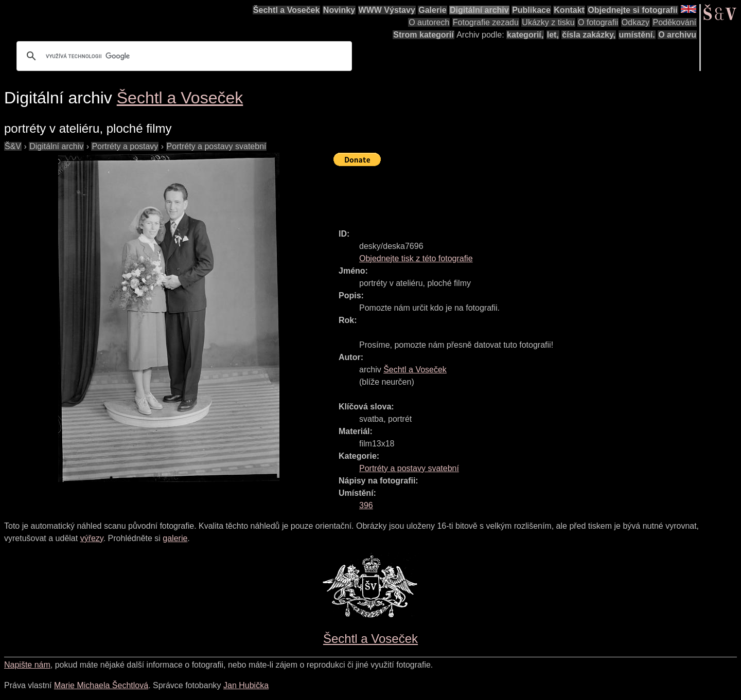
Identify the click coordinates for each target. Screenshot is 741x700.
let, (553, 35)
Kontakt (569, 10)
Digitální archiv (479, 10)
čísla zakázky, (589, 35)
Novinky (339, 10)
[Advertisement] (521, 193)
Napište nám (27, 665)
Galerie (432, 10)
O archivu (677, 35)
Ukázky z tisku (548, 22)
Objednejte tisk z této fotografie (416, 258)
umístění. (637, 35)
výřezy (92, 538)
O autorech (429, 22)
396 (366, 505)
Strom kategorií (423, 35)
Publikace (531, 10)
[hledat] (183, 56)
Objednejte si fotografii (632, 10)
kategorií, (525, 35)
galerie (175, 538)
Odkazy (636, 22)
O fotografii (598, 22)
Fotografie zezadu (486, 22)
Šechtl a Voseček (287, 10)
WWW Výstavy (387, 10)
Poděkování (674, 22)
